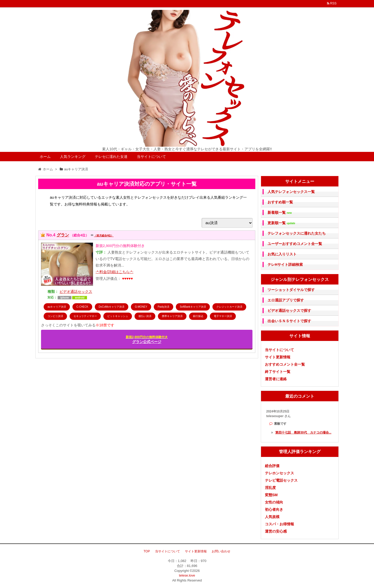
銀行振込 (198, 316)
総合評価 (272, 466)
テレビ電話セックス (281, 480)
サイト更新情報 (278, 357)
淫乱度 (270, 488)
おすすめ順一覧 (280, 202)
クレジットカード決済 (229, 307)
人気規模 (272, 517)
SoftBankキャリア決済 (193, 307)
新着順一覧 (280, 213)
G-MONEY (141, 307)
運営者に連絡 (276, 379)
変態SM (271, 495)
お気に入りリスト (282, 254)
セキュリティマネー (85, 316)
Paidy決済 (163, 307)
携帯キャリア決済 (172, 316)
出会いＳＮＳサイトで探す (289, 321)
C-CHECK (82, 307)
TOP (147, 551)
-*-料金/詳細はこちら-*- (114, 272)
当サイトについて (151, 157)
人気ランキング (73, 157)
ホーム (45, 157)
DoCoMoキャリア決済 (112, 307)
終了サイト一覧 (278, 372)
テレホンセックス (279, 473)
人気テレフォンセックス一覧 (291, 192)
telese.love (187, 575)
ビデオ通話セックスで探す (289, 311)
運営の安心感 (276, 531)
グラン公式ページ (147, 340)
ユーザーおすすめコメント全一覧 (295, 244)
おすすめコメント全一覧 (285, 364)
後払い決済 (145, 316)
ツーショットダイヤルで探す (291, 290)
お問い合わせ (221, 551)
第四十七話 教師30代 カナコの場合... (303, 432)
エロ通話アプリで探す (286, 300)
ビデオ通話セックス (76, 292)
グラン (63, 235)
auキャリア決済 (57, 307)
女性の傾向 (274, 502)
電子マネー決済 (223, 316)
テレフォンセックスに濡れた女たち (297, 233)
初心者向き (274, 509)
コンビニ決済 (55, 316)
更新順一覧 (281, 223)
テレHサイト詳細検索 (285, 264)
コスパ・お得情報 (279, 524)
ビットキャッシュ (118, 316)
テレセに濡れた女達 (111, 157)
